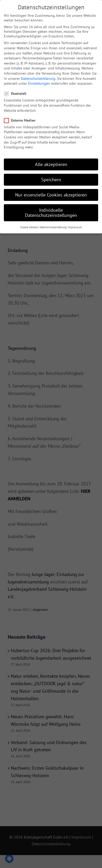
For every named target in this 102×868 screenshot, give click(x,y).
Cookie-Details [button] (29, 225)
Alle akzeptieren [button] (51, 162)
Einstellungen (39, 81)
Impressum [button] (75, 225)
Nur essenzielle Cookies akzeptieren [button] (51, 192)
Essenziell (17, 91)
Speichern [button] (51, 177)
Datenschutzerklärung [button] (53, 225)
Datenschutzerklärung (38, 76)
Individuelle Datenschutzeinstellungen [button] (51, 210)
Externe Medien (22, 118)
